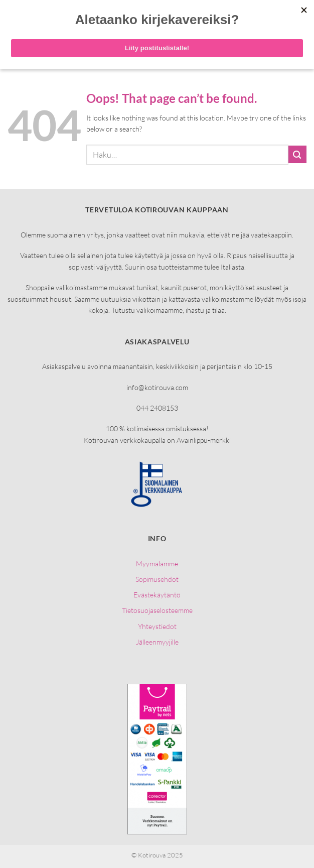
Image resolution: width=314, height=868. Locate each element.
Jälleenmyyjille (157, 642)
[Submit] (297, 154)
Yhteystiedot (157, 626)
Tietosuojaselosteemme (157, 610)
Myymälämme (157, 564)
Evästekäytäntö (157, 595)
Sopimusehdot (157, 579)
